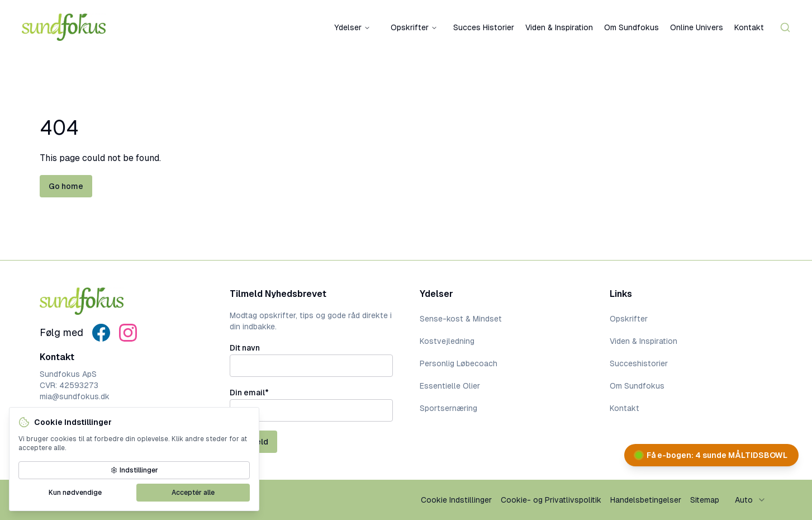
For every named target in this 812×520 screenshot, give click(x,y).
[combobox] (751, 500)
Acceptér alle (193, 493)
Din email (249, 393)
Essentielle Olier (450, 386)
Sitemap (705, 500)
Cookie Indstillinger (456, 500)
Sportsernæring (448, 408)
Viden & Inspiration (559, 27)
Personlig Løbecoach (459, 363)
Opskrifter (414, 27)
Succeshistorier (639, 363)
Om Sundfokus (631, 27)
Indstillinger (134, 470)
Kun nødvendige (75, 493)
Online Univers (697, 27)
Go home (66, 186)
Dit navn (245, 348)
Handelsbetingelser (646, 500)
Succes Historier (484, 27)
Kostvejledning (447, 341)
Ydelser (352, 27)
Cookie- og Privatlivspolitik (551, 500)
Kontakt (749, 27)
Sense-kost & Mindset (461, 319)
